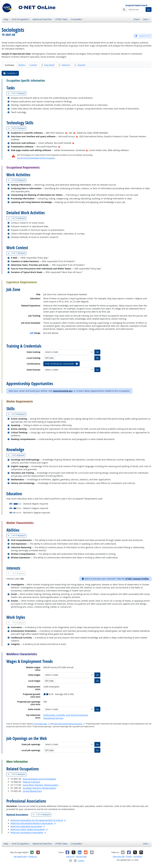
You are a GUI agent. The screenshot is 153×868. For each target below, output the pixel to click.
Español (80, 65)
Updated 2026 (143, 36)
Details (22, 65)
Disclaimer (138, 856)
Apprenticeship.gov (63, 391)
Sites (145, 19)
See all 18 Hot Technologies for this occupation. (36, 158)
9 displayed (17, 455)
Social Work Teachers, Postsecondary (41, 785)
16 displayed (17, 218)
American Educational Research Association (32, 823)
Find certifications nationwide (62, 364)
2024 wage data (41, 724)
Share (136, 19)
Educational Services (53, 718)
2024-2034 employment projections (68, 724)
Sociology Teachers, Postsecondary (39, 788)
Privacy (129, 856)
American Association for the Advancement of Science (37, 820)
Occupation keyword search (136, 5)
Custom (33, 65)
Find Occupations (20, 19)
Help (6, 19)
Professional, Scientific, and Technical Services (66, 715)
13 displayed (42, 815)
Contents (9, 73)
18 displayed (17, 414)
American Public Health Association (28, 829)
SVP (32, 333)
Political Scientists (31, 782)
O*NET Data (61, 19)
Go (148, 10)
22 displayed (17, 128)
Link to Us (70, 856)
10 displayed (17, 774)
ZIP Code (49, 358)
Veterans (64, 65)
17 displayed (17, 93)
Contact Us (33, 856)
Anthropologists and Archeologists (39, 779)
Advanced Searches (42, 19)
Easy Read (48, 65)
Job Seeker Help (20, 856)
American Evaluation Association (26, 826)
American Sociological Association (27, 832)
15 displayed (17, 535)
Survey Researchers (32, 791)
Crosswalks (76, 19)
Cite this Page (81, 856)
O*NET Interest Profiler (137, 579)
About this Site (119, 856)
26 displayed (17, 180)
